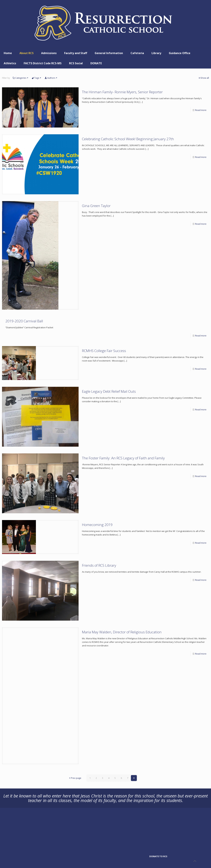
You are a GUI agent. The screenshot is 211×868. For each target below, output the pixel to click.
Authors (51, 78)
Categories (21, 78)
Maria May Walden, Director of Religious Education (122, 632)
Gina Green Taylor (96, 206)
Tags (37, 78)
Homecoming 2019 (97, 525)
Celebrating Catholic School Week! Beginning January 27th (128, 139)
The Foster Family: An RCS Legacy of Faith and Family (123, 458)
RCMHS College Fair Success (104, 351)
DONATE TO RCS (158, 856)
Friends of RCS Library (99, 565)
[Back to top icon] (195, 861)
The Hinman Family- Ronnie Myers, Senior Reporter (122, 92)
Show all (204, 78)
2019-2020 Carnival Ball (24, 321)
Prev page (75, 778)
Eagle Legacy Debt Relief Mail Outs (109, 391)
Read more (201, 110)
